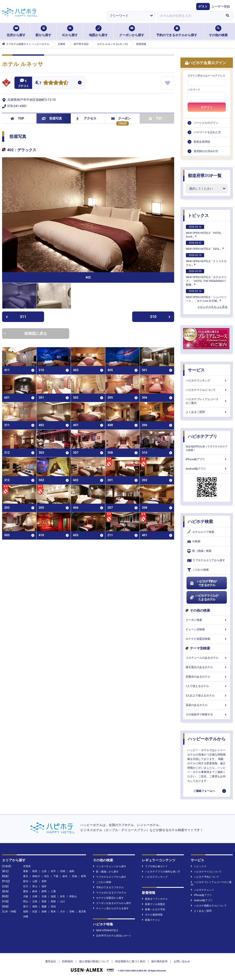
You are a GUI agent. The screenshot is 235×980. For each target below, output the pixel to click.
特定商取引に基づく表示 (130, 961)
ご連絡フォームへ (204, 791)
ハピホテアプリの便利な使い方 (161, 872)
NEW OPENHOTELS (105, 930)
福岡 (26, 912)
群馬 (84, 876)
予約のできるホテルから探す (177, 31)
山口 (63, 901)
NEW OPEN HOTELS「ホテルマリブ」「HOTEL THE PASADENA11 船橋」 (206, 278)
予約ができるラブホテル (108, 887)
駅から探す (44, 31)
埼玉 (47, 876)
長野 (44, 881)
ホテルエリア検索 (201, 532)
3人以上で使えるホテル (207, 696)
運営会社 (51, 961)
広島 (35, 901)
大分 (63, 912)
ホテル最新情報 (152, 915)
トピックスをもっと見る (212, 307)
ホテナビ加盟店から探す (108, 898)
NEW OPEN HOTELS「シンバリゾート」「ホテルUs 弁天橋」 (206, 296)
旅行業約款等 (159, 961)
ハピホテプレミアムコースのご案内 (207, 401)
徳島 (35, 906)
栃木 (65, 876)
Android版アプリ (207, 469)
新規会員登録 (202, 142)
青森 (26, 871)
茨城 (74, 876)
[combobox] (190, 16)
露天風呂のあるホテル (207, 667)
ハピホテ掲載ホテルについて (209, 906)
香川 (26, 906)
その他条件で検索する (207, 714)
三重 (53, 891)
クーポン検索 (207, 620)
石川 (26, 886)
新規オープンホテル (155, 899)
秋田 (35, 871)
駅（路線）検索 (199, 551)
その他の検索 (218, 31)
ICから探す (70, 31)
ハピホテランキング (207, 380)
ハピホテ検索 (200, 522)
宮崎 (72, 912)
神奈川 (36, 876)
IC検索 (194, 542)
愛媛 (44, 906)
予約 (155, 118)
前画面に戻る (26, 333)
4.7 (38, 83)
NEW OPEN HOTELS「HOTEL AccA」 (204, 231)
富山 (35, 886)
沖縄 (26, 917)
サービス (196, 370)
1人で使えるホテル (207, 686)
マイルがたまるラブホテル (110, 893)
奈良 (63, 896)
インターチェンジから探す (110, 866)
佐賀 (35, 912)
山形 (44, 871)
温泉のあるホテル (207, 705)
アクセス (86, 118)
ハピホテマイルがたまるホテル (204, 598)
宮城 (63, 871)
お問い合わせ (182, 961)
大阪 (26, 896)
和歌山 (73, 896)
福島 (72, 871)
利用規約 (68, 961)
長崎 (44, 912)
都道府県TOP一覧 (205, 176)
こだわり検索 (198, 570)
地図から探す (98, 31)
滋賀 (53, 896)
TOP (17, 118)
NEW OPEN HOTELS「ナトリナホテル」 (206, 260)
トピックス (198, 215)
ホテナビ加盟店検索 (207, 639)
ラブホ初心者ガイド (155, 866)
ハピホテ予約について (205, 877)
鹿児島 (82, 912)
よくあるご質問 (207, 412)
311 (16, 317)
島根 (53, 901)
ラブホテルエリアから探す (206, 560)
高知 (53, 906)
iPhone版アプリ (207, 459)
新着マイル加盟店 (153, 904)
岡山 (26, 901)
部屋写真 (52, 118)
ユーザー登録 (221, 7)
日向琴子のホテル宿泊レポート (112, 936)
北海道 (27, 866)
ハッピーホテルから (207, 739)
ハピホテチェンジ (202, 890)
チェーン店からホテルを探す (111, 908)
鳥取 (44, 901)
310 (160, 317)
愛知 (26, 891)
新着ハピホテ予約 (153, 909)
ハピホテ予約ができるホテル (203, 583)
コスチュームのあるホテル (207, 658)
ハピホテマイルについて (207, 390)
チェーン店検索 (207, 629)
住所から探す (16, 31)
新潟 (26, 881)
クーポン (121, 118)
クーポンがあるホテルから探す (112, 903)
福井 (44, 886)
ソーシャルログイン (206, 123)
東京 (26, 876)
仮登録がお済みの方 (206, 151)
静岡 (44, 891)
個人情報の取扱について (94, 961)
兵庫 (35, 896)
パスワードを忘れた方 (207, 132)
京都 (44, 896)
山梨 (35, 881)
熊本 (53, 912)
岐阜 (35, 891)
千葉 (56, 876)
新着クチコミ (151, 920)
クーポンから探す (132, 31)
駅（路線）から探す (106, 872)
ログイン (207, 107)
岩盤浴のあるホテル (207, 677)
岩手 (53, 871)
